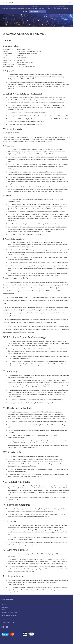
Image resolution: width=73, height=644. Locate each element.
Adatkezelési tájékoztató (9, 613)
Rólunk (4, 604)
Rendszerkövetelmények (9, 615)
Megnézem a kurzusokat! (38, 11)
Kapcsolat (5, 607)
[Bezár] (71, 10)
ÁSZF (3, 610)
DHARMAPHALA (7, 599)
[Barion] (18, 634)
